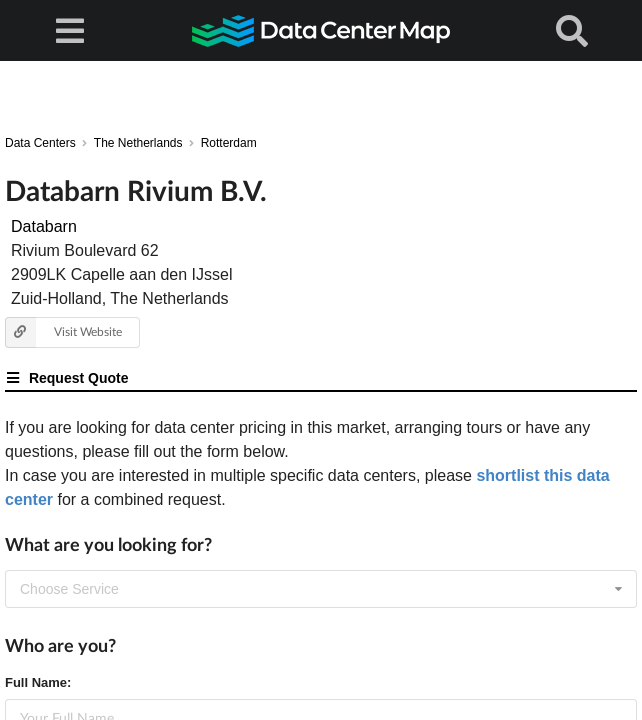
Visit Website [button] (63, 332)
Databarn (44, 226)
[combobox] (321, 589)
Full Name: (38, 682)
